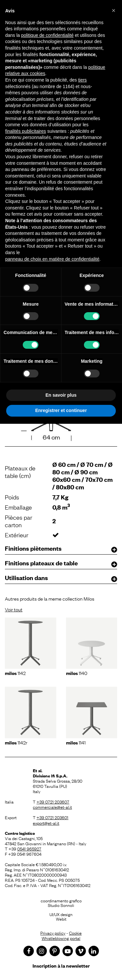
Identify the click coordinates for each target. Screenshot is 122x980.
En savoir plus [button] (61, 395)
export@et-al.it (46, 823)
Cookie (75, 933)
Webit (61, 919)
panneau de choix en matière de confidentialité (52, 259)
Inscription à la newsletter (61, 965)
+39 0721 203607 (53, 802)
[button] (114, 10)
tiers (82, 80)
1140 (77, 673)
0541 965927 (29, 849)
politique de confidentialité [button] (47, 35)
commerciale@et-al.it (52, 807)
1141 (76, 742)
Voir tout (14, 609)
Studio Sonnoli (61, 905)
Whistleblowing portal (61, 938)
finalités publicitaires (26, 131)
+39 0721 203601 (52, 817)
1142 (15, 673)
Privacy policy (53, 933)
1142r (16, 742)
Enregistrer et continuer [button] (61, 410)
